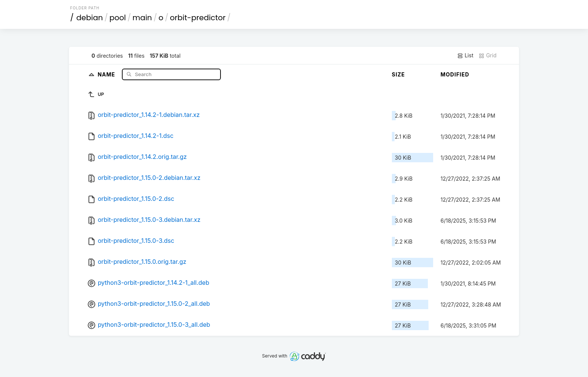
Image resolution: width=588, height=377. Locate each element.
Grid (487, 55)
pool (118, 18)
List (465, 55)
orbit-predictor (198, 18)
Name (107, 74)
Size (398, 74)
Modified (455, 74)
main (142, 18)
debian (90, 18)
